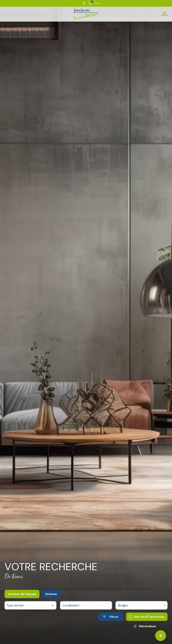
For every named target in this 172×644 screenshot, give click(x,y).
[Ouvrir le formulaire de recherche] (111, 621)
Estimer (51, 598)
